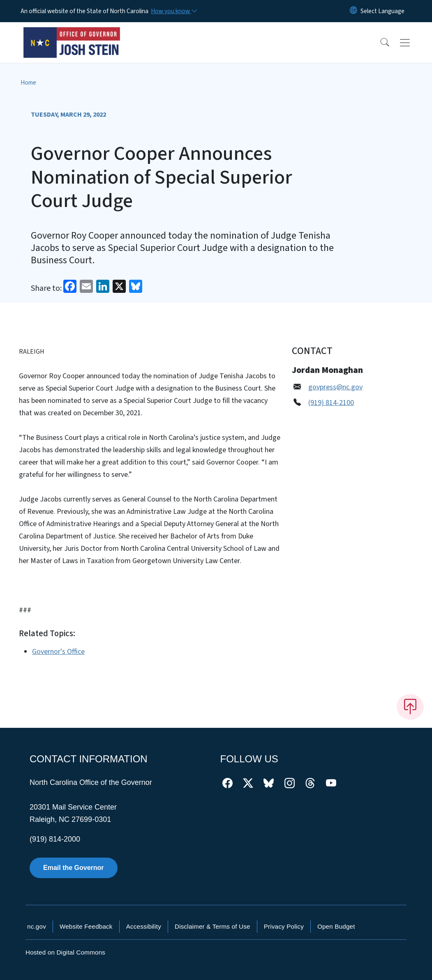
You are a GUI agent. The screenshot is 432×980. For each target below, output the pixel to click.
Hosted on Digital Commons (65, 952)
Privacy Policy (284, 926)
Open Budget (336, 926)
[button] (379, 43)
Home (28, 83)
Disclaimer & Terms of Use (213, 926)
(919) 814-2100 (331, 403)
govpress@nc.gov (335, 387)
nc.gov (37, 926)
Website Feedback (86, 926)
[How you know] (173, 11)
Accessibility (144, 926)
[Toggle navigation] (413, 43)
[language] (382, 11)
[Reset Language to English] (353, 11)
